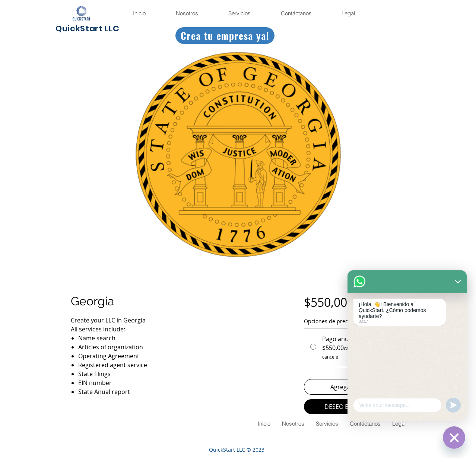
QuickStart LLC (87, 28)
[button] (348, 13)
